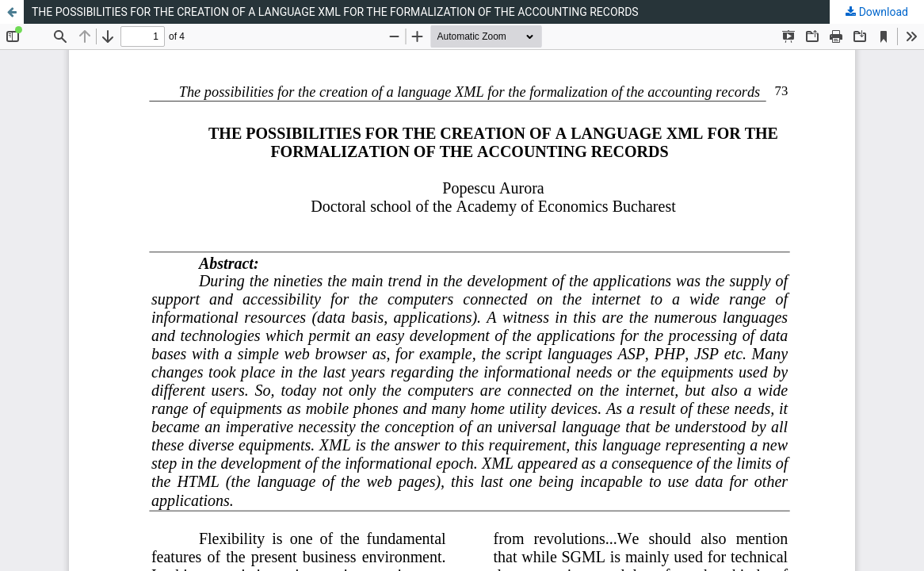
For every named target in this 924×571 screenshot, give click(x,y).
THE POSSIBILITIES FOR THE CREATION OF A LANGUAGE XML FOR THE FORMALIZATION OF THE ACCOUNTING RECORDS (335, 12)
